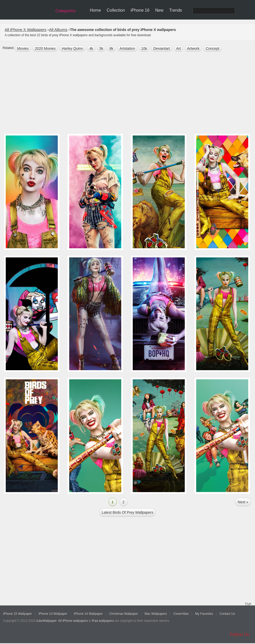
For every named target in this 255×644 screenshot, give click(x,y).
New (159, 10)
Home (95, 10)
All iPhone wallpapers (73, 621)
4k (91, 48)
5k (101, 48)
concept (212, 48)
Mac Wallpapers (156, 614)
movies (23, 48)
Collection (116, 10)
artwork (193, 48)
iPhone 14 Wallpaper (88, 614)
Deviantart (162, 48)
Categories (65, 11)
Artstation (127, 48)
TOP (248, 604)
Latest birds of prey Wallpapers (128, 512)
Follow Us (240, 634)
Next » (243, 502)
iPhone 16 (140, 10)
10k (144, 48)
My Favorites (204, 614)
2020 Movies (45, 48)
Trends (176, 10)
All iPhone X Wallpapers (25, 30)
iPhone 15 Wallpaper (18, 614)
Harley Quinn (72, 48)
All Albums (58, 30)
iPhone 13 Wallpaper (53, 614)
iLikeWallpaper (47, 621)
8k (111, 48)
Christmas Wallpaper (124, 614)
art (178, 48)
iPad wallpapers (103, 621)
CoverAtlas (181, 614)
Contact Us (227, 614)
